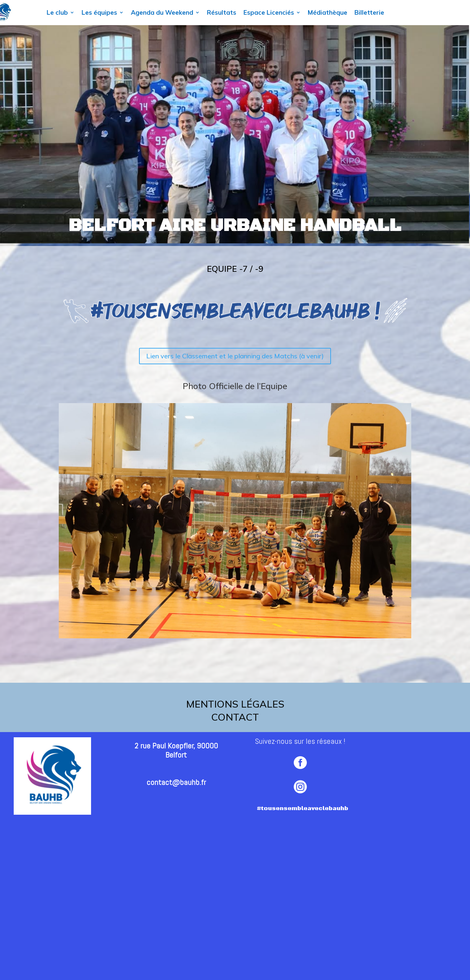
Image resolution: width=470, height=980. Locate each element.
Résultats (222, 12)
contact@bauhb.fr (176, 782)
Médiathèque (328, 12)
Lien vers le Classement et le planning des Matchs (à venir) (235, 356)
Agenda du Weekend (162, 12)
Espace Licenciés (269, 12)
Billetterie (369, 12)
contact (235, 717)
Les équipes (99, 12)
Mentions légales (235, 704)
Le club (57, 12)
